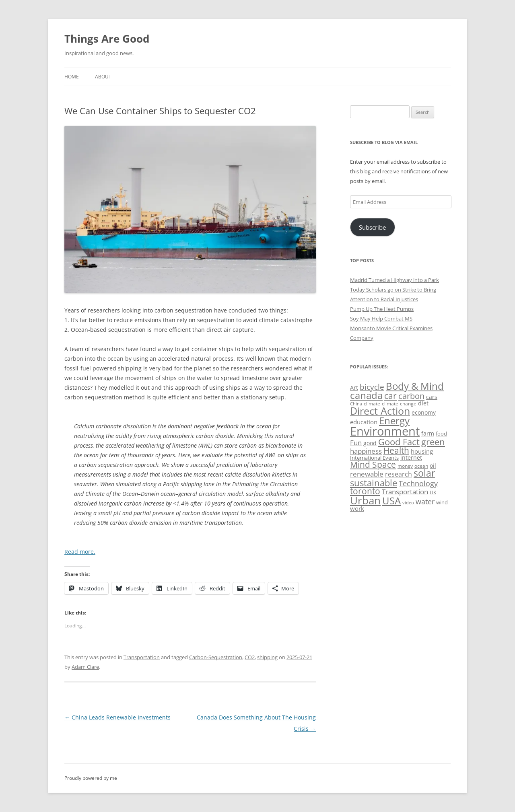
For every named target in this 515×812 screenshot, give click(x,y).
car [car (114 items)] (390, 396)
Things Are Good (107, 39)
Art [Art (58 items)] (354, 387)
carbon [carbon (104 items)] (411, 396)
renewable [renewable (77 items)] (367, 474)
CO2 (250, 657)
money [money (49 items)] (405, 466)
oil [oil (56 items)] (433, 466)
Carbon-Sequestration (216, 657)
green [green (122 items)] (433, 442)
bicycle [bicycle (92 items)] (372, 387)
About (103, 77)
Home (72, 77)
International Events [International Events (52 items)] (374, 458)
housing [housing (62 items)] (422, 451)
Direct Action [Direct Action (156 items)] (380, 411)
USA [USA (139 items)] (391, 501)
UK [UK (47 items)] (433, 492)
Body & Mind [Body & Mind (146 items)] (415, 386)
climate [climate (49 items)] (372, 404)
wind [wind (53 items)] (442, 502)
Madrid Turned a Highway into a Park (394, 280)
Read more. (80, 552)
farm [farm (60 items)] (428, 433)
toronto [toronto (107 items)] (365, 491)
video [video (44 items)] (408, 503)
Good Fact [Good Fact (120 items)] (399, 442)
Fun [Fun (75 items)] (356, 443)
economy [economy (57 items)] (424, 412)
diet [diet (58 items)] (423, 403)
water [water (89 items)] (425, 501)
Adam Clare (85, 667)
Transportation (142, 657)
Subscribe (372, 227)
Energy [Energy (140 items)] (394, 421)
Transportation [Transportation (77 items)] (405, 492)
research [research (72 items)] (399, 474)
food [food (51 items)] (441, 434)
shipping (267, 657)
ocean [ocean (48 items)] (421, 466)
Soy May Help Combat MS (381, 319)
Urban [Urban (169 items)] (365, 500)
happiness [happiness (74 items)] (366, 451)
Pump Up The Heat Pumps (382, 309)
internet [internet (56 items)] (411, 457)
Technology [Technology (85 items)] (418, 483)
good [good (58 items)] (370, 443)
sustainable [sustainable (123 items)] (374, 483)
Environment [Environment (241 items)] (385, 431)
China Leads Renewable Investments (117, 717)
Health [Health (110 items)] (396, 450)
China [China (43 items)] (356, 404)
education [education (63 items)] (364, 422)
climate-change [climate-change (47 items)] (399, 404)
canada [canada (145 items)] (366, 395)
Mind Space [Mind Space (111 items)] (373, 465)
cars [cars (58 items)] (432, 397)
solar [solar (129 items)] (424, 473)
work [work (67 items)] (357, 508)
